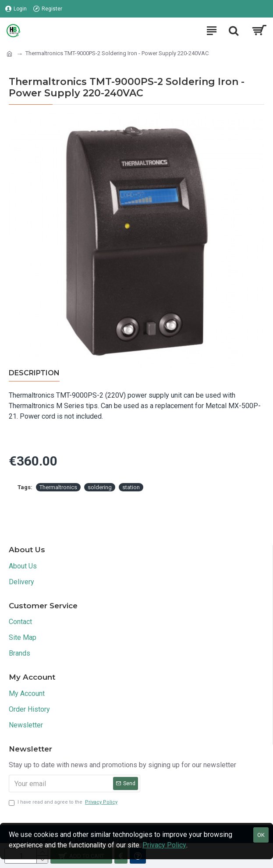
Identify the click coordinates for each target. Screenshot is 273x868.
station (131, 487)
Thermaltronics (58, 487)
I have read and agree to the (64, 803)
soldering (100, 487)
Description (34, 373)
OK (261, 835)
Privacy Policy (164, 845)
